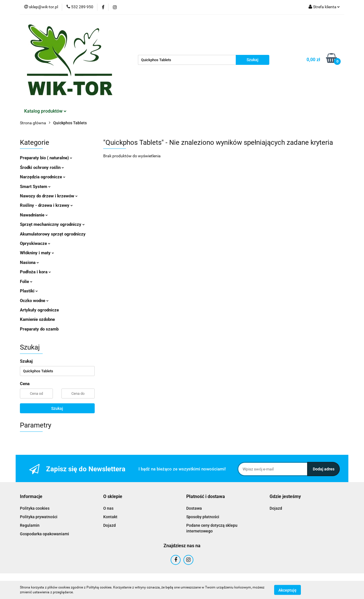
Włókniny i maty (37, 253)
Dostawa (194, 508)
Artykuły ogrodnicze (39, 310)
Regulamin (30, 525)
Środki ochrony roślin (42, 168)
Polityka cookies (35, 508)
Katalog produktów (45, 111)
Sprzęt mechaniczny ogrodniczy (52, 224)
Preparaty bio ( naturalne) (46, 158)
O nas (108, 508)
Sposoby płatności (203, 517)
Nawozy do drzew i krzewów (49, 196)
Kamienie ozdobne (37, 319)
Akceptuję (288, 590)
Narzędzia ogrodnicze (43, 177)
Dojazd (109, 525)
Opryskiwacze (35, 243)
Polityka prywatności (39, 517)
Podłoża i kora (35, 272)
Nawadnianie (34, 215)
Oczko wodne (34, 301)
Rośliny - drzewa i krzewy (46, 205)
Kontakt (110, 517)
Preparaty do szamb (39, 329)
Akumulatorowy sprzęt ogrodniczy (53, 234)
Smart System (35, 187)
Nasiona (29, 263)
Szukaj (57, 408)
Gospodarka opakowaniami (45, 534)
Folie (26, 282)
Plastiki (29, 291)
